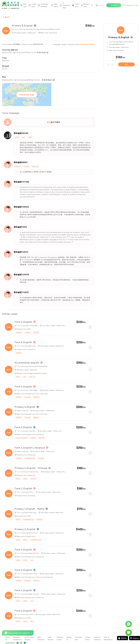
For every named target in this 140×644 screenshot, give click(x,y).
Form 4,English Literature (30, 448)
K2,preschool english (27, 363)
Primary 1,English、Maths (30, 509)
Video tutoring (51, 638)
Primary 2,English (25, 529)
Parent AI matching (97, 638)
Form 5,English (23, 342)
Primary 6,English (22, 25)
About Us (8, 638)
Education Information (17, 638)
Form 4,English (23, 590)
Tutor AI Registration (108, 638)
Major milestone (41, 638)
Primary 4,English (25, 407)
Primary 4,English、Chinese (31, 468)
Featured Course (60, 638)
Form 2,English (23, 322)
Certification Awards (29, 638)
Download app (79, 638)
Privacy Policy (88, 638)
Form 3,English (23, 386)
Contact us (69, 638)
